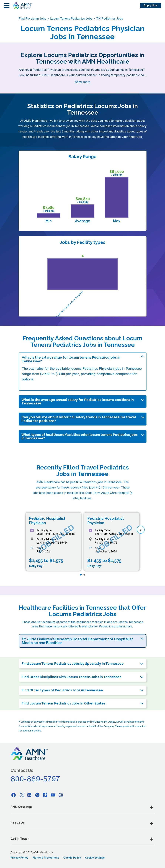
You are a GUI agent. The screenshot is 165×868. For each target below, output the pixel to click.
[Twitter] (21, 795)
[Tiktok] (45, 795)
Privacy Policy (19, 858)
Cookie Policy (72, 858)
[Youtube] (53, 795)
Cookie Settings (95, 858)
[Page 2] (84, 575)
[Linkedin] (29, 795)
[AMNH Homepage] (22, 6)
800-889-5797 (35, 779)
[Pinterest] (37, 795)
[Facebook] (14, 795)
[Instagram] (61, 795)
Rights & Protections (46, 858)
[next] (141, 530)
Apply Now (151, 5)
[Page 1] (81, 575)
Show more (83, 82)
